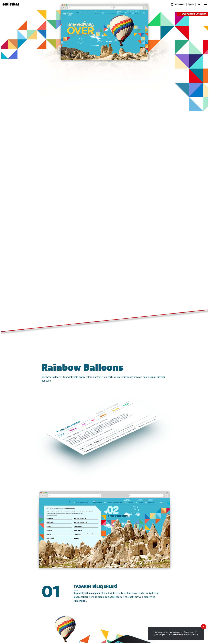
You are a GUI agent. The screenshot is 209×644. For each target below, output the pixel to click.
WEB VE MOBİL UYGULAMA (192, 14)
